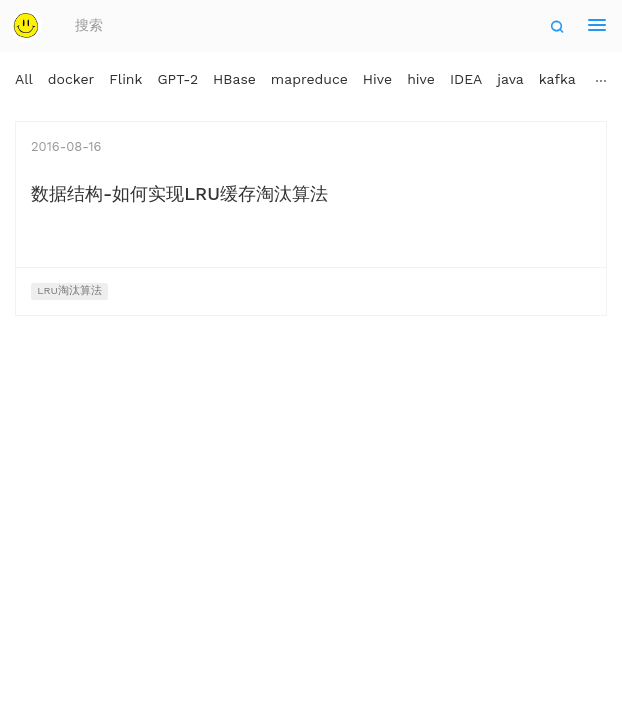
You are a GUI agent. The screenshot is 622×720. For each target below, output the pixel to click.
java (510, 79)
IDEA (466, 79)
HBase (234, 79)
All (24, 79)
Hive (377, 79)
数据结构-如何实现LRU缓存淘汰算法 (179, 193)
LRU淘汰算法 (69, 290)
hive (421, 79)
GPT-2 (177, 79)
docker (71, 79)
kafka (557, 79)
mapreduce (309, 79)
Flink (125, 79)
